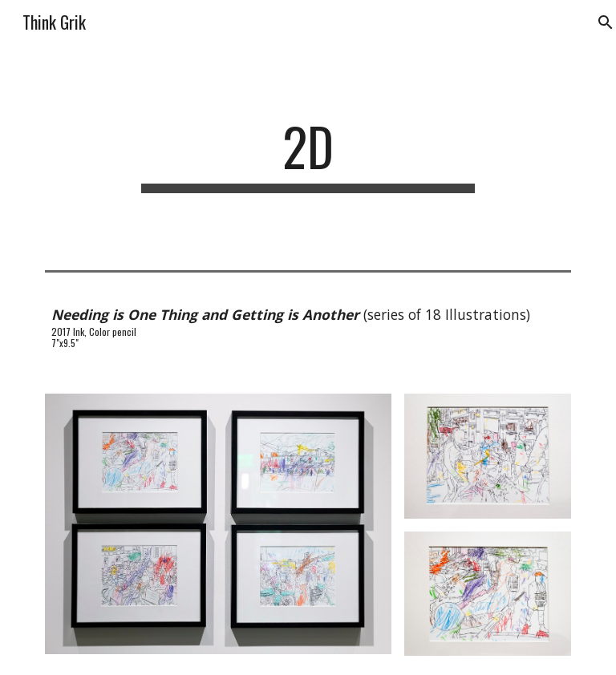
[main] (308, 154)
